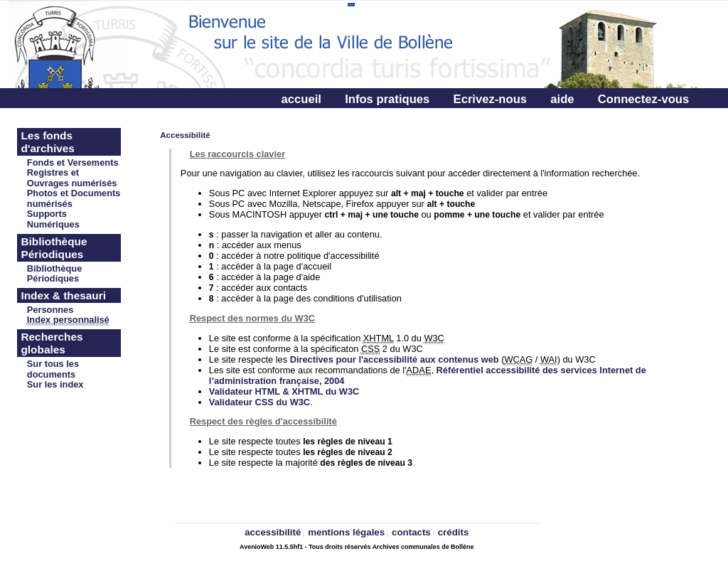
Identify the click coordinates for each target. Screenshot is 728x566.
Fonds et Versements (73, 162)
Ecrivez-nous (490, 99)
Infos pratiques (387, 99)
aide (562, 99)
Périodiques (53, 278)
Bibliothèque (55, 268)
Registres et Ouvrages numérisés (72, 178)
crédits (454, 532)
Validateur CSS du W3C (259, 402)
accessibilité (273, 532)
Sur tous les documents (53, 369)
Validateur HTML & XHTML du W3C (284, 391)
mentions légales (346, 532)
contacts (411, 532)
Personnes (50, 310)
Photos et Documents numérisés (74, 198)
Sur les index (55, 384)
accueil (301, 99)
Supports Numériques (53, 219)
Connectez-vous (643, 99)
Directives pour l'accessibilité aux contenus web (395, 359)
